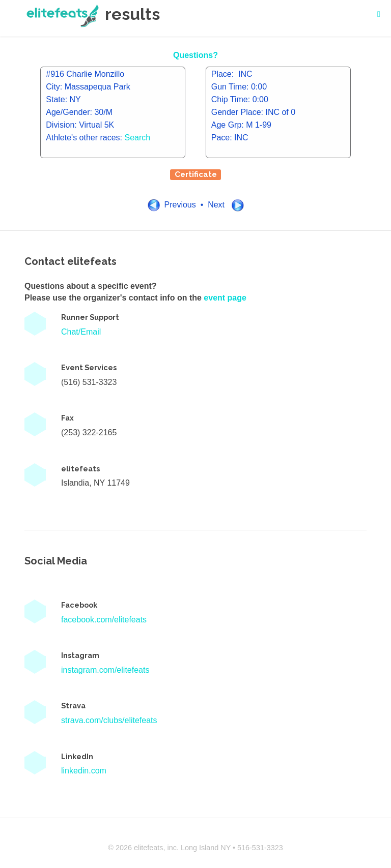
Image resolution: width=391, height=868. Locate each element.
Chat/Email (81, 332)
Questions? (195, 55)
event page (225, 298)
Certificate (196, 174)
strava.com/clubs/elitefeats (109, 720)
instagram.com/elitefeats (105, 670)
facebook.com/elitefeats (104, 620)
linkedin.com (84, 771)
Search (138, 138)
